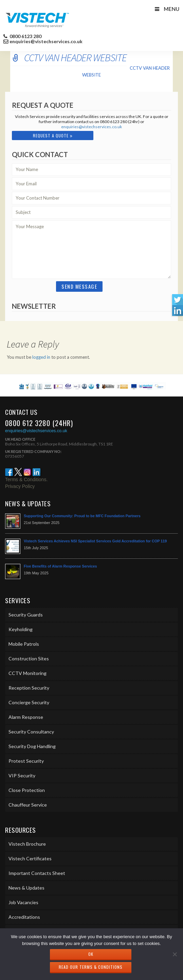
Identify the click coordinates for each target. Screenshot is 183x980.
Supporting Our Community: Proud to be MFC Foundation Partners (82, 516)
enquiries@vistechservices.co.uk (46, 41)
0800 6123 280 (25, 36)
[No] (175, 954)
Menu (167, 9)
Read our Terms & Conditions (91, 967)
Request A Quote (53, 136)
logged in (41, 357)
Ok (91, 954)
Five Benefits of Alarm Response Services (60, 566)
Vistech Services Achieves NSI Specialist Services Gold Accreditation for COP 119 (95, 541)
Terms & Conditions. (26, 479)
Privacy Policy (20, 486)
